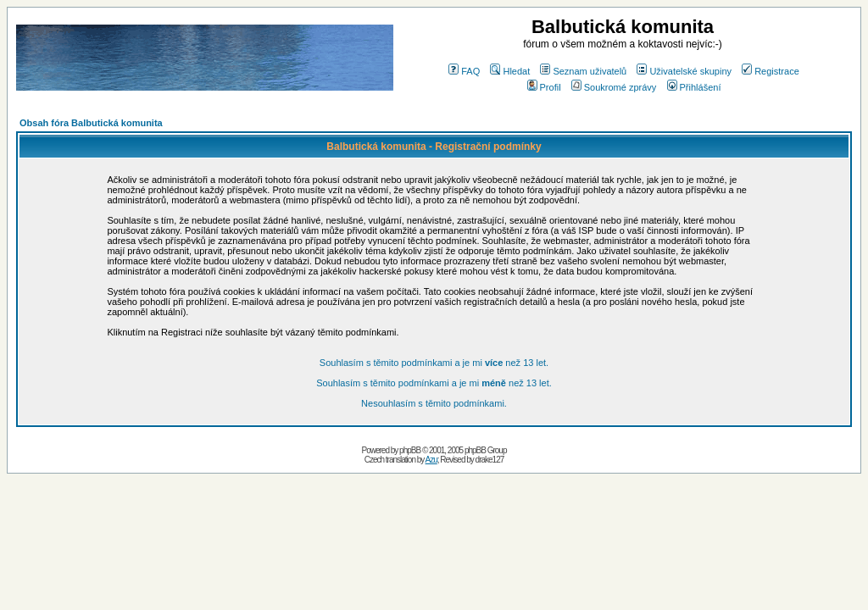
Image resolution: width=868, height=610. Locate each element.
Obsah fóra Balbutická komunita (91, 123)
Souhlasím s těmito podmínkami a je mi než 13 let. (434, 363)
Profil (544, 87)
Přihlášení (694, 87)
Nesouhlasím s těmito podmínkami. (434, 403)
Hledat (510, 71)
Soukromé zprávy (614, 87)
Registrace (771, 71)
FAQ (464, 71)
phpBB (410, 450)
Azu (431, 460)
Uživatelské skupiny (684, 71)
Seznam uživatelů (583, 71)
